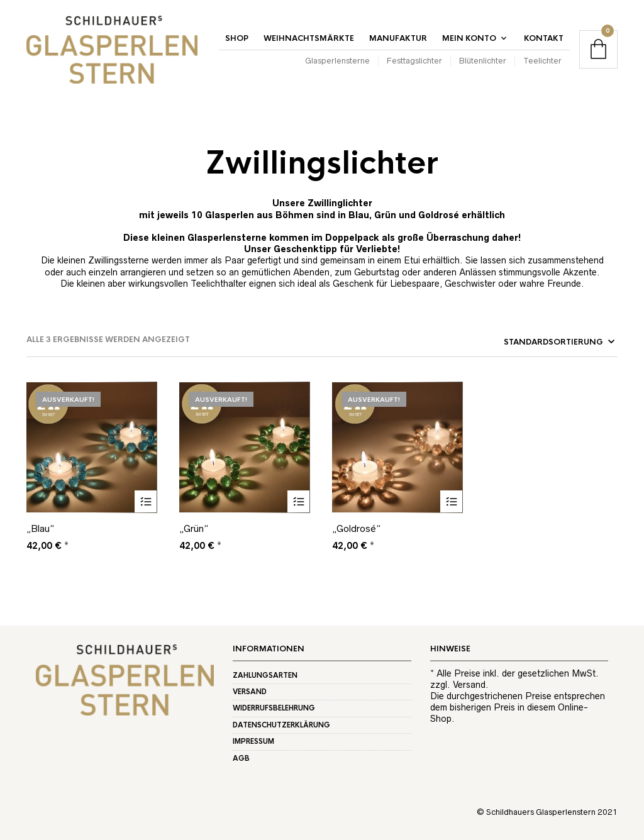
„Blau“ (40, 528)
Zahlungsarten (265, 675)
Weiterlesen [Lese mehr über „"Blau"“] (146, 501)
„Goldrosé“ (356, 528)
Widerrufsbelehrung (274, 708)
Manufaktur (398, 38)
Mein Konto (469, 38)
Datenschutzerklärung (281, 725)
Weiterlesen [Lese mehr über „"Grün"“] (298, 501)
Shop (237, 38)
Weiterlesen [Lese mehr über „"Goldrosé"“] (451, 501)
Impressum (253, 741)
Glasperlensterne (337, 61)
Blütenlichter (483, 61)
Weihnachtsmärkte (309, 38)
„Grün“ (194, 528)
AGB (241, 758)
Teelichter (542, 61)
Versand (250, 692)
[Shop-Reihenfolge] (529, 342)
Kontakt (544, 38)
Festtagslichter (414, 61)
